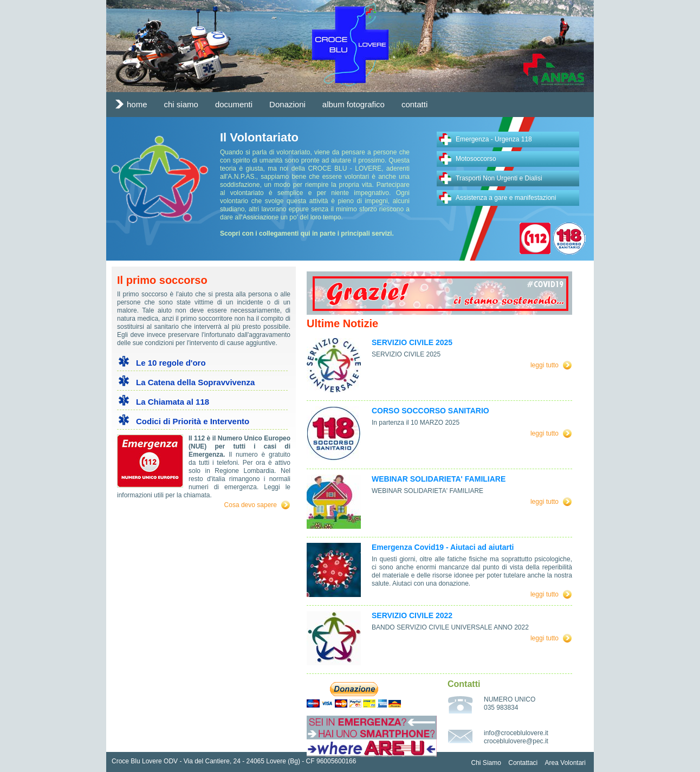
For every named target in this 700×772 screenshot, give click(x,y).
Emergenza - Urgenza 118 (494, 139)
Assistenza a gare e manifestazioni (506, 198)
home (137, 104)
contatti (414, 104)
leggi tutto (545, 365)
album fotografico (354, 104)
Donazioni (287, 104)
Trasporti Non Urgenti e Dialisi (499, 178)
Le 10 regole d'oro (171, 363)
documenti (234, 104)
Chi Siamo (486, 763)
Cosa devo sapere (251, 505)
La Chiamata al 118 (173, 402)
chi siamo (181, 104)
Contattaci (523, 763)
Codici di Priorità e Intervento (193, 421)
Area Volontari (565, 763)
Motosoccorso (476, 159)
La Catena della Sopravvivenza (195, 382)
